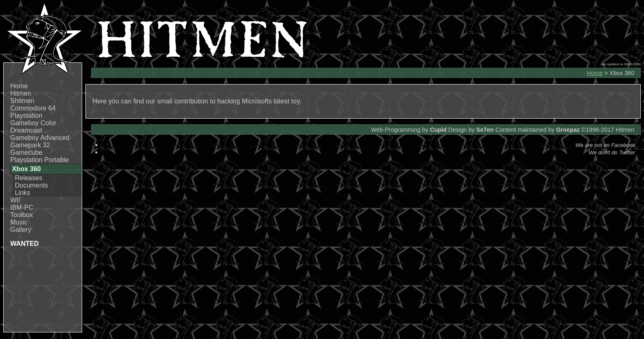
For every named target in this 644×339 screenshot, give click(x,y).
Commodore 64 (33, 108)
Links (22, 193)
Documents (31, 185)
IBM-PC (22, 207)
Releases (29, 178)
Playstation (26, 116)
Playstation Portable (39, 160)
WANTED (24, 244)
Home (19, 86)
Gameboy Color (33, 123)
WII (15, 200)
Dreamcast (26, 130)
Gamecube (26, 152)
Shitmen (22, 101)
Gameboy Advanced (40, 138)
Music (19, 222)
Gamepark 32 (30, 145)
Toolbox (22, 215)
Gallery (21, 230)
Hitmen (21, 93)
